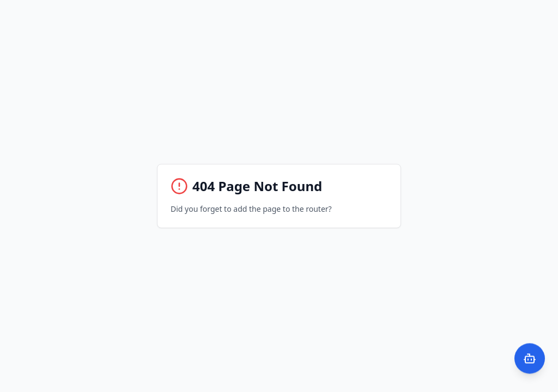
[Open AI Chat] (530, 357)
